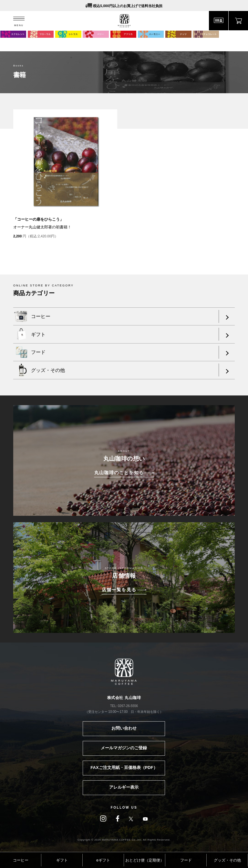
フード (186, 860)
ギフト (62, 860)
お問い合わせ (124, 728)
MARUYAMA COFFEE (124, 21)
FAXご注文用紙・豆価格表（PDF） (124, 768)
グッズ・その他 (227, 860)
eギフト (103, 860)
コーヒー (21, 860)
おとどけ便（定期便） (145, 860)
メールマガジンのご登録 (124, 748)
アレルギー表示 (124, 787)
